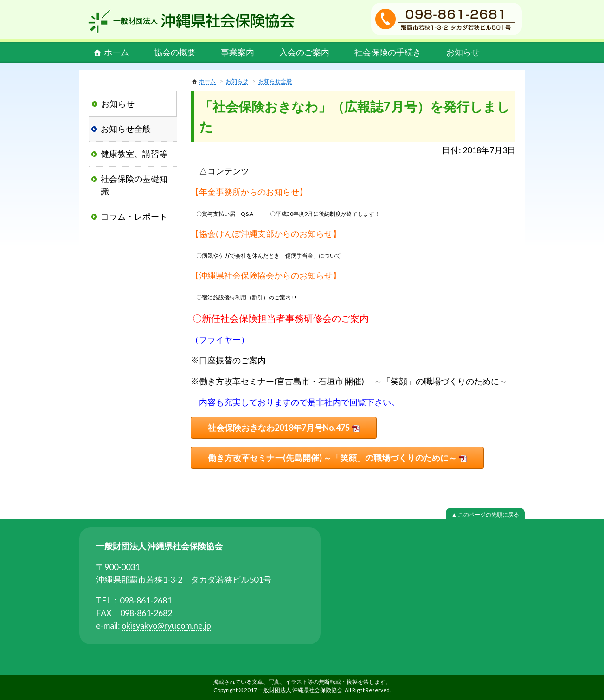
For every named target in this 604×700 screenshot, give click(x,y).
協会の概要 (175, 52)
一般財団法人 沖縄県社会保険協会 (192, 21)
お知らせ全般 (275, 81)
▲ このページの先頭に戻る (485, 515)
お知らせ (463, 52)
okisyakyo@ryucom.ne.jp (166, 625)
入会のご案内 (304, 52)
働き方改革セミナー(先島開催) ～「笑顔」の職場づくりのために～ (332, 458)
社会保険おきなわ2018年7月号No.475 (279, 428)
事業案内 (238, 52)
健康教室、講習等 (134, 154)
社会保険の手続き (388, 52)
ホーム (116, 52)
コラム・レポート (134, 216)
